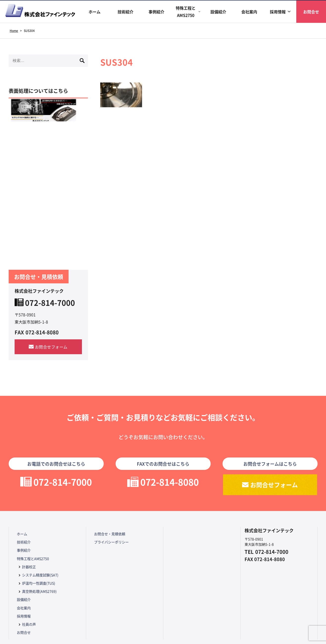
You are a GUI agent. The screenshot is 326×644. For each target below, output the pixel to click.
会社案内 (249, 12)
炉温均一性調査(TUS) (39, 583)
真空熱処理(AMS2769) (39, 591)
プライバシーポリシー (111, 542)
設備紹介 (218, 12)
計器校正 (29, 567)
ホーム (95, 12)
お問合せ (24, 632)
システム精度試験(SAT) (40, 575)
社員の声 (29, 624)
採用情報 (278, 12)
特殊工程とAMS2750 (186, 12)
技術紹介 (125, 12)
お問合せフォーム (51, 347)
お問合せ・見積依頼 (110, 534)
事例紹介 (156, 12)
